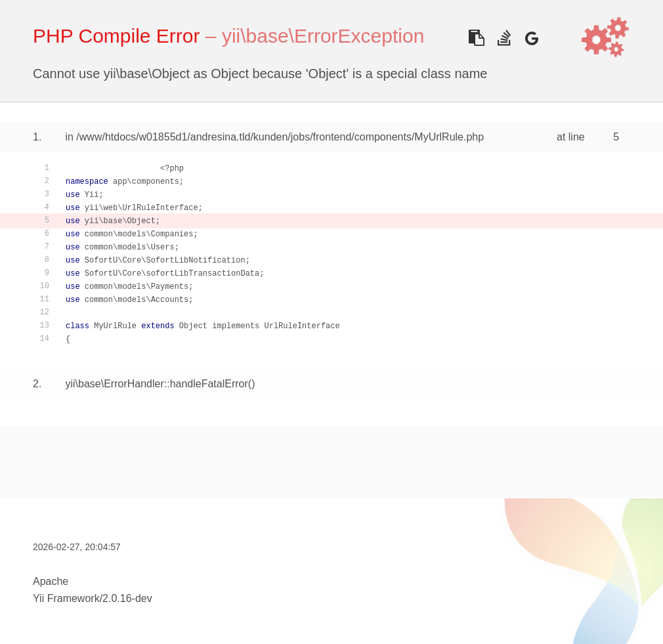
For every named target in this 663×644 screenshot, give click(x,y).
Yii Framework (66, 598)
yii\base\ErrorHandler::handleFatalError (156, 384)
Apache (51, 581)
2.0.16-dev (127, 598)
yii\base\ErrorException (323, 36)
